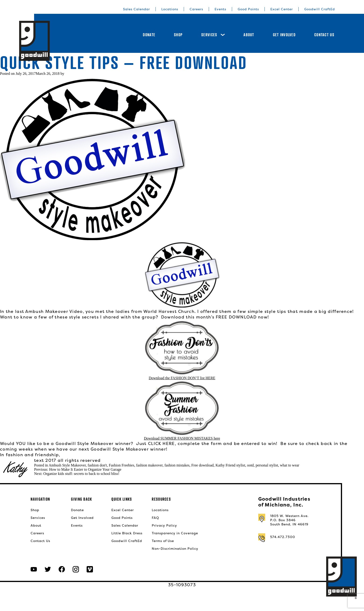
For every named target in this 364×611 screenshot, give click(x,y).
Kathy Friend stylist (230, 465)
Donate (149, 35)
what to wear (290, 465)
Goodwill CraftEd (320, 9)
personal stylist (267, 465)
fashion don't (97, 465)
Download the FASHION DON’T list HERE (182, 378)
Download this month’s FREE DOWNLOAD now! (215, 317)
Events (220, 9)
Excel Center (282, 9)
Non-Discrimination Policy (175, 549)
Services (213, 35)
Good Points (248, 9)
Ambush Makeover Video (54, 311)
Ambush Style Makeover (67, 465)
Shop (178, 35)
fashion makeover (149, 465)
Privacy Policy (164, 525)
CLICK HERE (161, 443)
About (249, 35)
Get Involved (284, 35)
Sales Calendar (136, 9)
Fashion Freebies (122, 465)
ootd (250, 465)
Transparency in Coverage (175, 533)
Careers (196, 9)
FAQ (155, 518)
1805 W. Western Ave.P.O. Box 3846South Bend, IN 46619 (289, 520)
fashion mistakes (177, 465)
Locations (170, 9)
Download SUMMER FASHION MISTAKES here (182, 438)
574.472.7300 (283, 537)
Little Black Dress (127, 533)
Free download (203, 465)
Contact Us (324, 35)
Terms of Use (163, 541)
